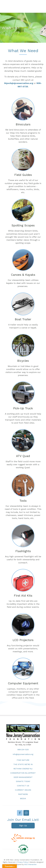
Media (23, 798)
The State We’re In (23, 764)
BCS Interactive (30, 864)
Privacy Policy (23, 862)
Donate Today (23, 781)
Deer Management (23, 777)
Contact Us (23, 786)
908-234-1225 (23, 750)
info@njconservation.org (23, 754)
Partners (23, 794)
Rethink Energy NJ (23, 769)
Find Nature (23, 760)
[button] (23, 826)
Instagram (26, 813)
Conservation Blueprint (23, 773)
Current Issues (23, 790)
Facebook (20, 813)
